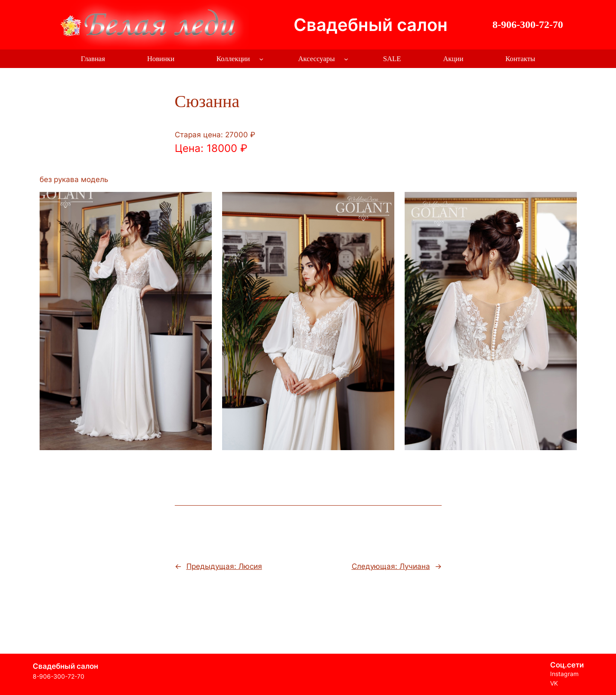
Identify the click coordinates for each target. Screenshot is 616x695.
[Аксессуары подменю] (346, 59)
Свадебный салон (371, 25)
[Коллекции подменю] (261, 59)
